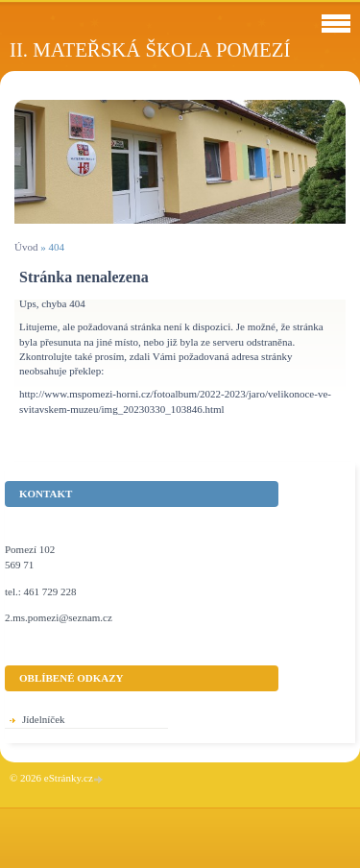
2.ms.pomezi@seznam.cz (59, 617)
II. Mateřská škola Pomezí (150, 49)
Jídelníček (44, 719)
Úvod (26, 247)
